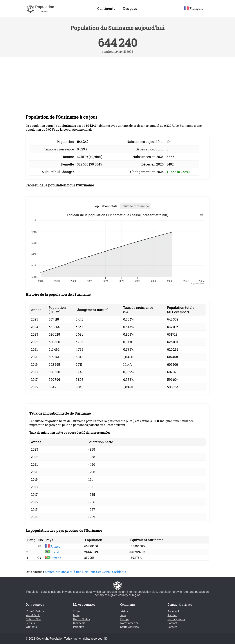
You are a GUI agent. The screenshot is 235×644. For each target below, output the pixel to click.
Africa (124, 611)
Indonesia (79, 623)
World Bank (75, 572)
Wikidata (120, 572)
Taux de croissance (135, 206)
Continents (106, 8)
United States (81, 619)
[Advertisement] (117, 85)
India (76, 615)
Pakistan (79, 627)
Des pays (130, 8)
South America (130, 627)
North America (129, 623)
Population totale (105, 206)
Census (108, 572)
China (77, 611)
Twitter (172, 615)
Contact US (175, 623)
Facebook (174, 611)
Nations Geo (93, 572)
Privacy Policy (177, 619)
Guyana (53, 558)
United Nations (56, 572)
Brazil (52, 552)
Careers (172, 627)
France (53, 546)
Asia (123, 615)
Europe (125, 619)
